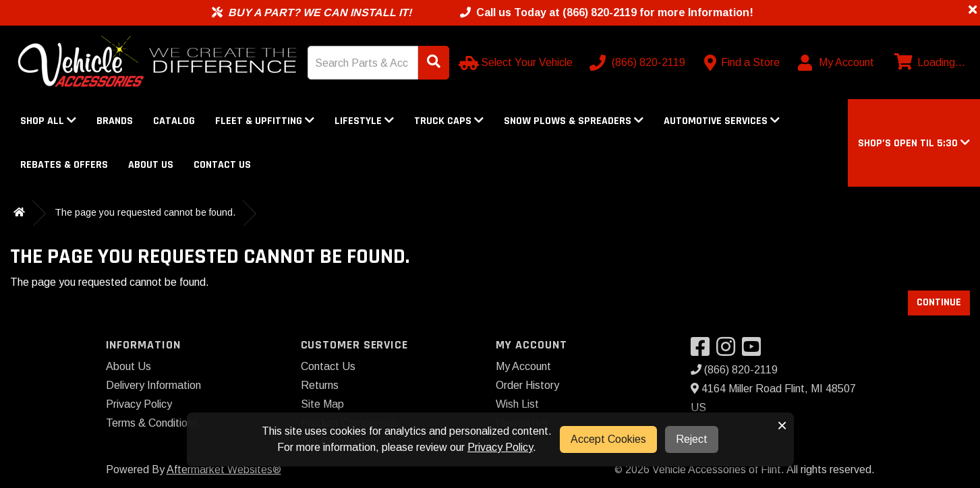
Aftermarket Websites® (224, 469)
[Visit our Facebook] (703, 351)
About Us (151, 165)
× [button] (782, 425)
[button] (914, 143)
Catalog (174, 121)
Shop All (48, 121)
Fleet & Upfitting (265, 121)
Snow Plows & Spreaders (574, 121)
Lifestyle (364, 121)
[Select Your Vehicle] (517, 63)
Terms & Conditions (152, 423)
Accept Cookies (608, 439)
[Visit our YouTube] (755, 351)
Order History (527, 385)
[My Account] (837, 63)
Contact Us (222, 165)
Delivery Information (153, 385)
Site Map (322, 404)
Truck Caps (449, 121)
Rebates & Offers (64, 165)
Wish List (517, 404)
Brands (115, 121)
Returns (320, 385)
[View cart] (928, 63)
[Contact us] (742, 63)
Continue (939, 302)
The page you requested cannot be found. (145, 212)
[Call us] (639, 63)
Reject (692, 439)
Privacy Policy (139, 404)
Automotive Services (722, 121)
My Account (523, 366)
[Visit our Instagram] (729, 351)
